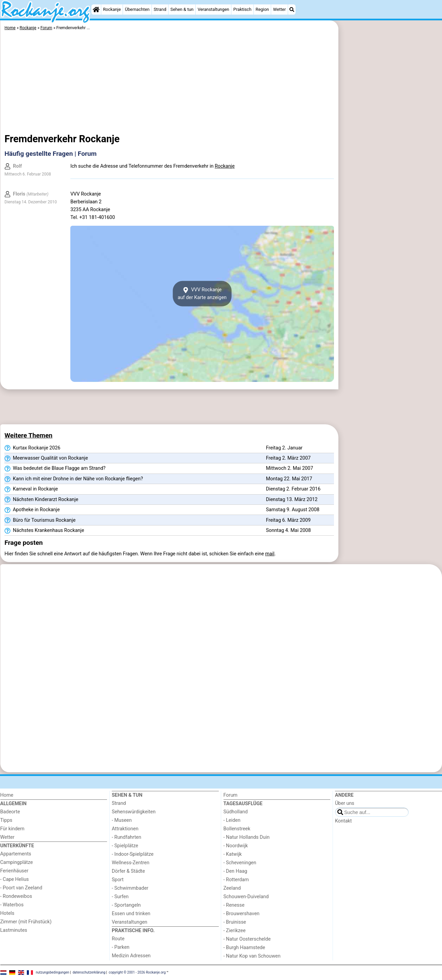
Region (262, 9)
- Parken (121, 947)
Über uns (345, 803)
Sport (118, 880)
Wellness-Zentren (131, 863)
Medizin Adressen (131, 956)
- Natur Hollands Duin (247, 837)
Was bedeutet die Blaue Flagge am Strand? (55, 468)
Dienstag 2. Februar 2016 (293, 489)
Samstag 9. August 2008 (293, 510)
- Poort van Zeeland (21, 888)
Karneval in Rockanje (31, 489)
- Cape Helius (15, 879)
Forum (231, 795)
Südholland (236, 812)
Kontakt (343, 821)
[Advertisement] (391, 177)
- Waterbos (12, 905)
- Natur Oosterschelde (247, 939)
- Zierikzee (235, 931)
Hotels (7, 913)
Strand (160, 9)
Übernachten (137, 9)
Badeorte (10, 812)
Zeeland (232, 888)
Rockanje (112, 9)
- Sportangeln (126, 905)
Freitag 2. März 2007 (288, 458)
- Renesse (234, 905)
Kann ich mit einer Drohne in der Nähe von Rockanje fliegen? (74, 479)
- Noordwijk (236, 846)
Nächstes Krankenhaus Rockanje (44, 531)
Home (7, 795)
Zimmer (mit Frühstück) (26, 922)
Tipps (6, 820)
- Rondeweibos (16, 896)
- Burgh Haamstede (244, 948)
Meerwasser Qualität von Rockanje (46, 458)
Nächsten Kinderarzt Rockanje (41, 500)
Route (118, 939)
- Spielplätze (125, 846)
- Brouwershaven (242, 914)
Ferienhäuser (14, 871)
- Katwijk (233, 854)
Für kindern (13, 829)
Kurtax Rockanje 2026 (32, 448)
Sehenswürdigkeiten (134, 812)
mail (270, 554)
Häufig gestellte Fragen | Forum (50, 154)
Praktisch (242, 9)
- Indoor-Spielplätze (133, 854)
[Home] (96, 10)
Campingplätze (17, 862)
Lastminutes (14, 930)
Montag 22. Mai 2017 (289, 479)
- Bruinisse (235, 922)
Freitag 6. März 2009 (288, 520)
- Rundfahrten (127, 837)
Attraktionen (125, 829)
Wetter (279, 9)
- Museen (122, 820)
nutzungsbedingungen (52, 972)
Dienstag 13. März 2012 (292, 500)
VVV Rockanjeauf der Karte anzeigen (202, 294)
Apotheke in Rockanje (32, 510)
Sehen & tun (182, 9)
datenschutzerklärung (89, 972)
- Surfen (120, 897)
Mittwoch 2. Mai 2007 (290, 468)
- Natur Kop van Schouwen (252, 956)
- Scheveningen (240, 863)
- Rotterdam (236, 880)
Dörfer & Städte (128, 871)
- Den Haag (235, 871)
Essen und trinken (131, 914)
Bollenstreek (237, 829)
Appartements (16, 854)
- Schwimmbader (130, 888)
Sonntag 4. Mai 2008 (288, 530)
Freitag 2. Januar (284, 448)
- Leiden (232, 820)
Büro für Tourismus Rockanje (40, 520)
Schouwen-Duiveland (246, 897)
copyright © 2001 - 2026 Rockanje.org (137, 972)
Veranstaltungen (214, 9)
